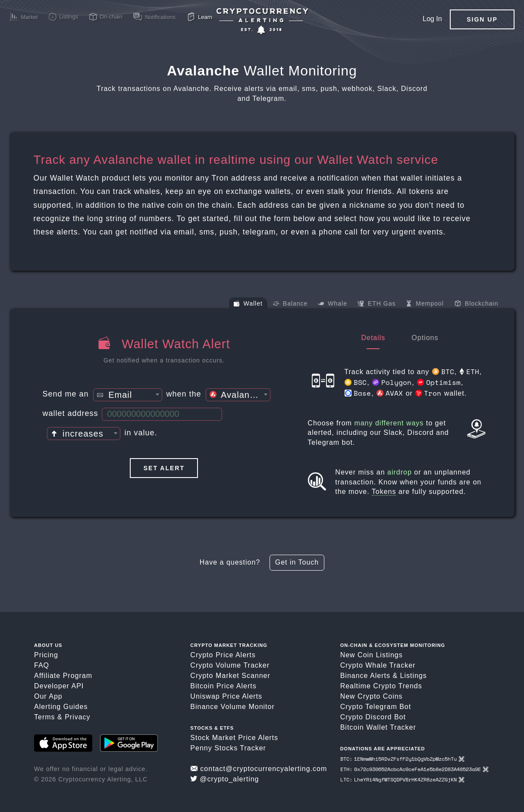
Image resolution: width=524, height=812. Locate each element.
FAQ (42, 665)
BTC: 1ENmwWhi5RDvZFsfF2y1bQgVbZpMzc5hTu (402, 759)
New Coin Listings (372, 655)
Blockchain (477, 304)
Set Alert (164, 468)
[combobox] (128, 395)
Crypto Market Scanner (230, 676)
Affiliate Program (63, 676)
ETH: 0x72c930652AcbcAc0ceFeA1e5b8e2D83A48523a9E (414, 769)
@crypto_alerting (224, 779)
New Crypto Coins (372, 696)
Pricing (46, 655)
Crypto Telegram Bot (376, 707)
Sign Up (482, 19)
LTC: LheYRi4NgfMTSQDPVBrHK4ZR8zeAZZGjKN (402, 779)
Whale (333, 304)
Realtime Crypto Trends (381, 686)
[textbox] (128, 395)
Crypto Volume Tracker (230, 665)
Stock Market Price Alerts (234, 738)
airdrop (400, 472)
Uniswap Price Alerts (226, 696)
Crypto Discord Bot (373, 717)
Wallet (248, 304)
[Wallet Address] (162, 414)
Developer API (59, 686)
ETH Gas (377, 304)
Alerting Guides (61, 707)
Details (373, 338)
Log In (432, 19)
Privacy (77, 717)
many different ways (389, 423)
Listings (414, 676)
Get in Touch (297, 562)
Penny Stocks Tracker (228, 748)
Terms (45, 717)
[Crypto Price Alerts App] (262, 21)
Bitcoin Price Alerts (223, 686)
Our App (48, 696)
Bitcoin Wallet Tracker (378, 727)
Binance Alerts (365, 676)
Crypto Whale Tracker (378, 665)
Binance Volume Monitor (232, 707)
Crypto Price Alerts (223, 655)
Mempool (425, 304)
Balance (290, 304)
